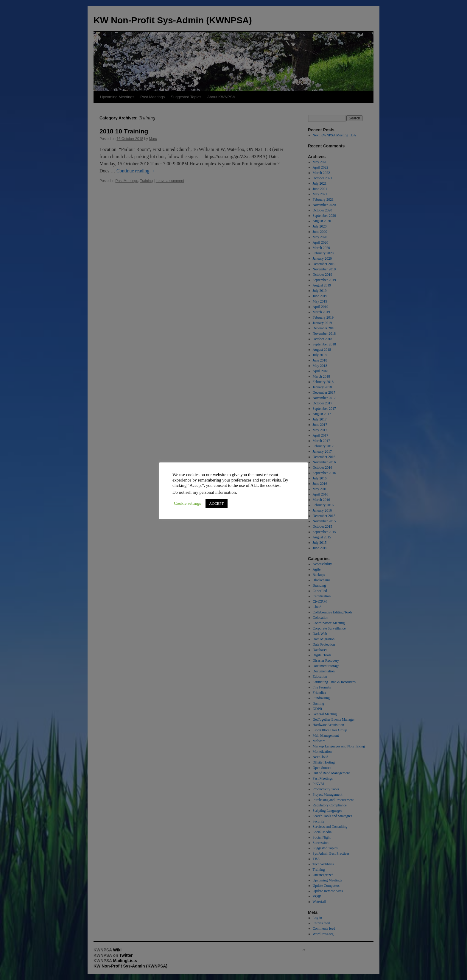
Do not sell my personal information (204, 492)
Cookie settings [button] (187, 503)
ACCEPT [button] (217, 503)
